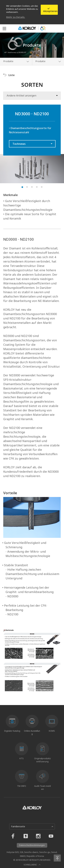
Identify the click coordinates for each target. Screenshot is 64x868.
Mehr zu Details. (16, 17)
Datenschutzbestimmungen (32, 845)
